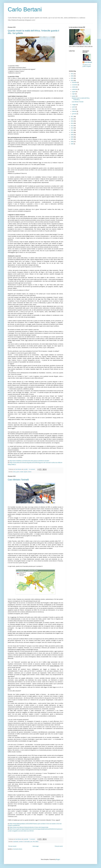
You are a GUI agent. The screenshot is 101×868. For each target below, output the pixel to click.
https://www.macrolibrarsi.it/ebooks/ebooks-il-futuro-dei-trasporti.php (29, 827)
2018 (72, 81)
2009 (72, 135)
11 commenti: (32, 469)
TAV (34, 842)
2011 (72, 130)
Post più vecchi (59, 846)
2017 (72, 117)
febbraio (74, 111)
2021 (72, 74)
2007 (72, 139)
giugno (74, 96)
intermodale (27, 842)
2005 (72, 144)
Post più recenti (12, 846)
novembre (75, 85)
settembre (75, 89)
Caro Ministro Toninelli (18, 480)
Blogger (58, 859)
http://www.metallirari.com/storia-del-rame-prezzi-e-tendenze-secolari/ (29, 461)
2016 (72, 119)
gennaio (74, 114)
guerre (18, 472)
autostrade (16, 842)
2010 (72, 132)
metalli (22, 472)
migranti (25, 472)
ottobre (74, 87)
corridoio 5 (21, 842)
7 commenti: (32, 839)
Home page (36, 846)
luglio (74, 94)
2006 (72, 142)
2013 (72, 126)
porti (31, 842)
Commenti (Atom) (17, 849)
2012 (72, 128)
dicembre (75, 82)
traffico (37, 842)
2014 (72, 123)
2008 (72, 137)
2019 (72, 78)
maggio (74, 105)
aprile (74, 107)
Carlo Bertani (25, 9)
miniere (30, 472)
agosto (74, 92)
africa (14, 472)
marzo (74, 109)
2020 (72, 76)
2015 (72, 121)
